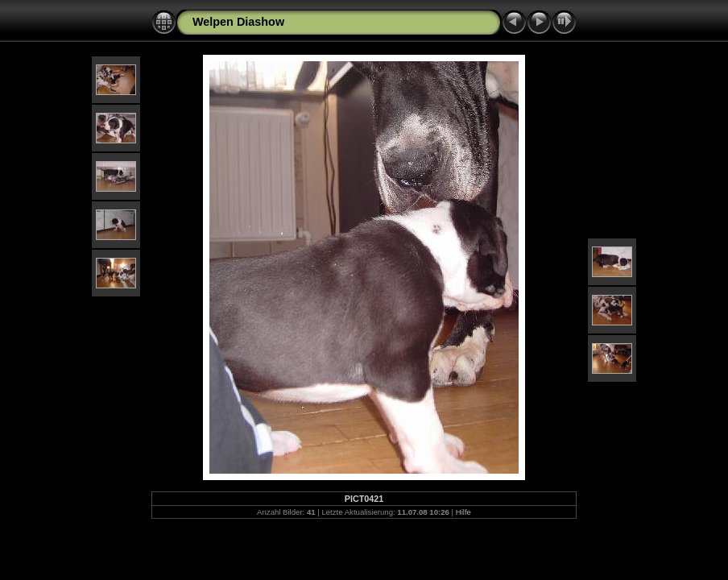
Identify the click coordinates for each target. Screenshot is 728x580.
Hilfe (463, 512)
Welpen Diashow (238, 22)
